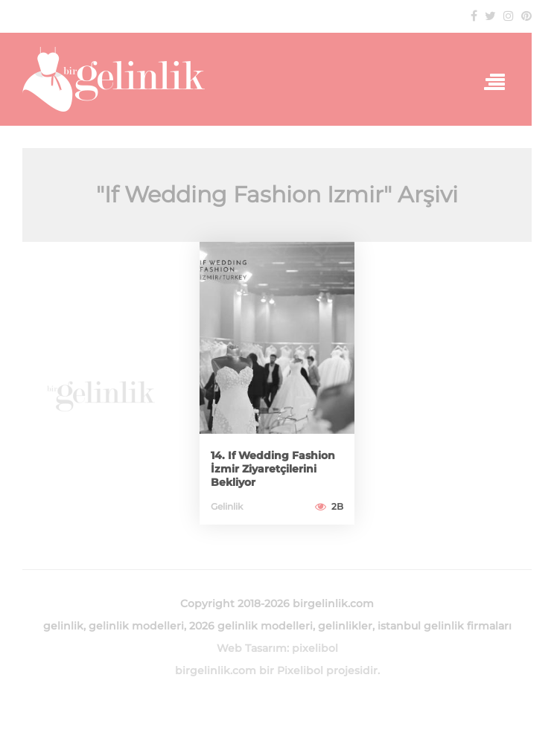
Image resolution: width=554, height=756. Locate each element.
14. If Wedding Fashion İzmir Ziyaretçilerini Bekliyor (273, 469)
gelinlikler (345, 626)
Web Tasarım (252, 648)
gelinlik (63, 626)
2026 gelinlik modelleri (251, 626)
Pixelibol (300, 670)
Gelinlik (227, 506)
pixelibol (315, 648)
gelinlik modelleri (136, 626)
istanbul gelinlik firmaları (445, 626)
